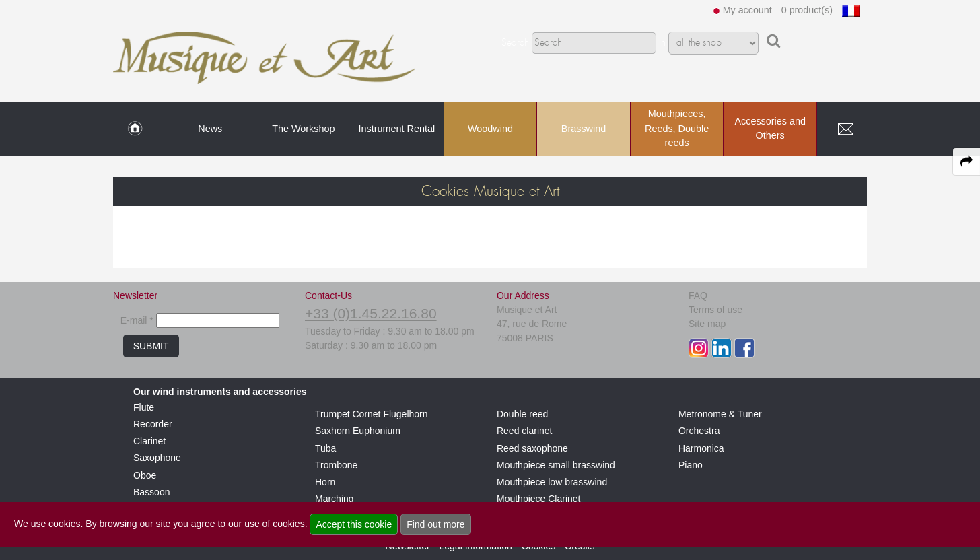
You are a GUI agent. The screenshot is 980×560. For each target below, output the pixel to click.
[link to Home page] (135, 129)
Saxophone (157, 458)
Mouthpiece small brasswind (556, 465)
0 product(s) (807, 10)
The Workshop (303, 129)
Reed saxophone (532, 448)
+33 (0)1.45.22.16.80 (371, 313)
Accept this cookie (354, 524)
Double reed (522, 414)
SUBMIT (151, 346)
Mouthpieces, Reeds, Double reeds (677, 128)
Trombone (336, 465)
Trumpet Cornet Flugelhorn (372, 414)
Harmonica (701, 448)
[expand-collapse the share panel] (967, 162)
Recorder (153, 424)
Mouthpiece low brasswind (552, 482)
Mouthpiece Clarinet (539, 499)
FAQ (698, 295)
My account (747, 10)
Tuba (325, 448)
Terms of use (715, 310)
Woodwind (490, 129)
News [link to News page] (210, 129)
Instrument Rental (397, 129)
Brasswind (584, 129)
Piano (691, 465)
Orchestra (699, 431)
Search (515, 43)
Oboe (145, 475)
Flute (144, 407)
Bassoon (151, 492)
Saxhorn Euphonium (358, 431)
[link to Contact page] (845, 129)
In (662, 43)
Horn (325, 482)
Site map (707, 324)
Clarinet (149, 441)
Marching (335, 499)
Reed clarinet (525, 431)
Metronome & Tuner (720, 414)
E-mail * (137, 320)
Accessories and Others (770, 129)
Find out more (435, 524)
